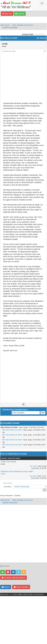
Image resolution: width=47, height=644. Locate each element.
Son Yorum (34, 466)
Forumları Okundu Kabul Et (13, 578)
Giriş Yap (7, 14)
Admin (3, 474)
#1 (45, 51)
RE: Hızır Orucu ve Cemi (12, 430)
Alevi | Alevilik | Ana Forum (23, 25)
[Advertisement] (23, 79)
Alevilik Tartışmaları (10, 27)
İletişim (6, 587)
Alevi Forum (5, 25)
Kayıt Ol (20, 14)
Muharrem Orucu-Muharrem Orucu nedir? (17, 471)
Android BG (40, 594)
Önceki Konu (9, 410)
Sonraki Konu (21, 410)
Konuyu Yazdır (8, 483)
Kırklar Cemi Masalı (9, 462)
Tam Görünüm (41, 38)
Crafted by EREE (28, 594)
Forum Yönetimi (21, 587)
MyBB (11, 594)
